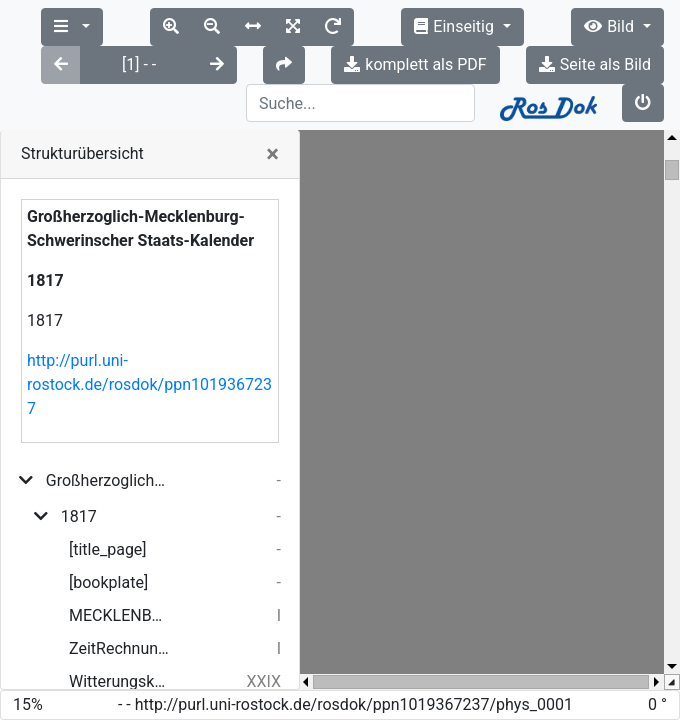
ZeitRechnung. (119, 572)
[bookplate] (108, 506)
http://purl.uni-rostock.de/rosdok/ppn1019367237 (149, 308)
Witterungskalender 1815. (119, 605)
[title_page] (108, 473)
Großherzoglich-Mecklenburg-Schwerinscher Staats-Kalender (107, 404)
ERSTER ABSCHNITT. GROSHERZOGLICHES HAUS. (126, 671)
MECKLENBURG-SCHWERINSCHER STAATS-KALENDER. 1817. (119, 539)
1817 (79, 440)
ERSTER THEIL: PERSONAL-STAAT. (122, 638)
